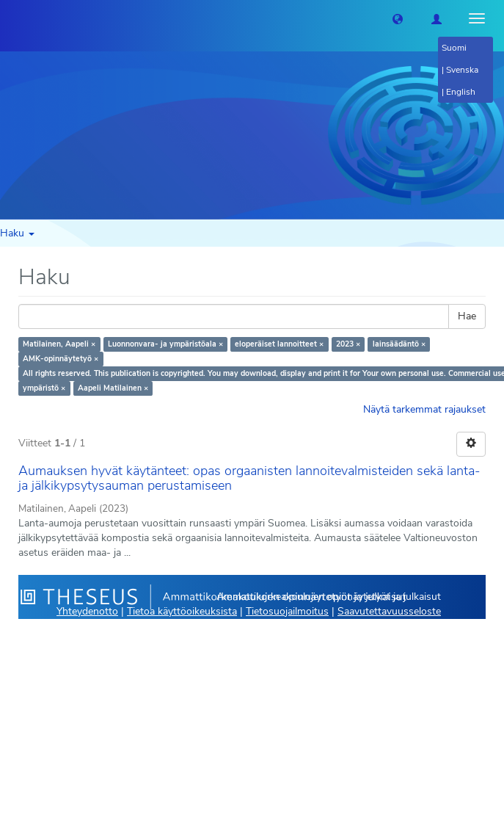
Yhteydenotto (87, 611)
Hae (467, 316)
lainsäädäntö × (399, 344)
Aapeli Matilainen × (113, 388)
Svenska (462, 70)
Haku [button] (17, 233)
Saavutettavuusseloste (389, 611)
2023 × (348, 344)
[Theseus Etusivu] (11, 18)
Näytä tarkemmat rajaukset (424, 409)
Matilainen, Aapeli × (59, 344)
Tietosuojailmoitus (287, 611)
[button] (398, 18)
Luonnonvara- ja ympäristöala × (165, 344)
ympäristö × (44, 388)
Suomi (454, 48)
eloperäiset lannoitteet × (279, 344)
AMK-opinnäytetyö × (61, 359)
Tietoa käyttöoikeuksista (182, 611)
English (461, 92)
